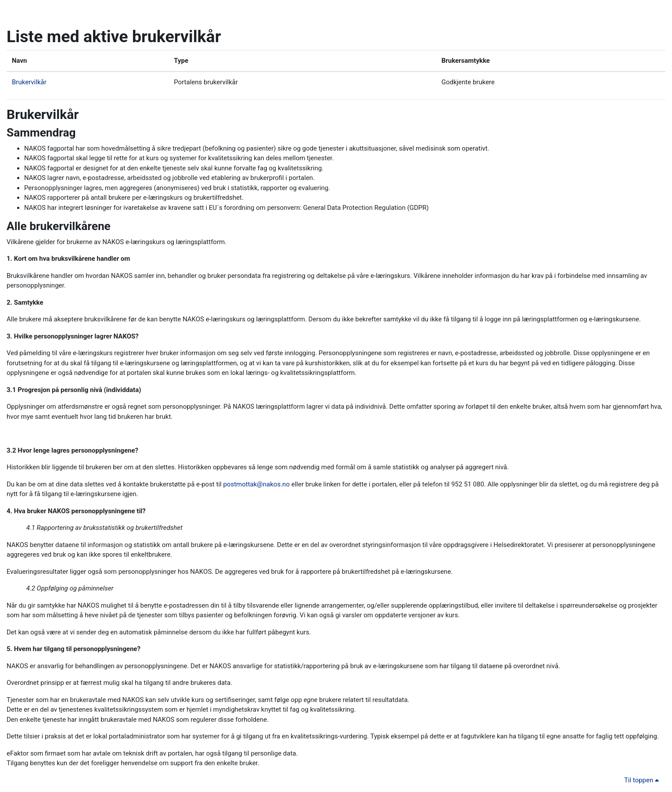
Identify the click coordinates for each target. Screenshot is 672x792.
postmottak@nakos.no (256, 484)
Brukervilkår (29, 82)
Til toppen (643, 780)
